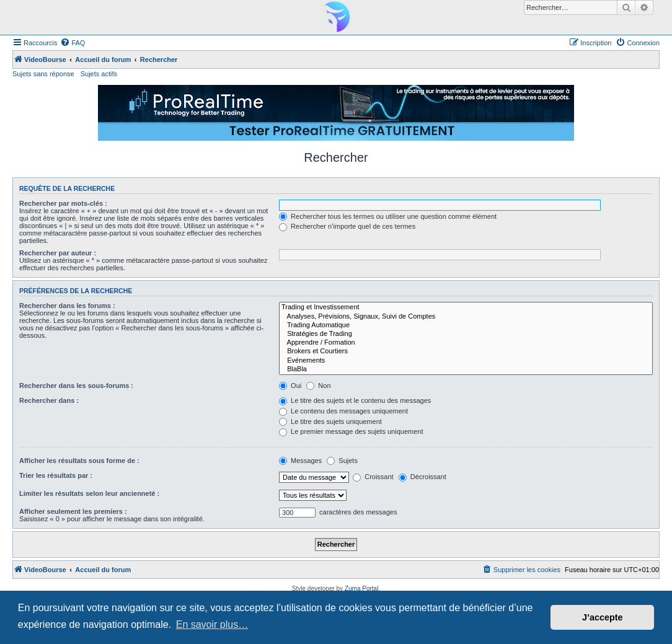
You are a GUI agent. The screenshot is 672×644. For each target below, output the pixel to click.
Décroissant (422, 477)
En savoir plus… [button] (212, 624)
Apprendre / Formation (466, 343)
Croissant (373, 477)
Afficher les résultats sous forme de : (79, 461)
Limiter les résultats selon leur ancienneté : (89, 493)
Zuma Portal (361, 589)
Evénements (466, 361)
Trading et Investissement (466, 307)
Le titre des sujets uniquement (330, 421)
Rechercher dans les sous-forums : (76, 386)
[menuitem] (73, 43)
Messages (300, 461)
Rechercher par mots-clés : (63, 203)
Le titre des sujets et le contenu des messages (355, 400)
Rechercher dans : (49, 400)
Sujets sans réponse (43, 74)
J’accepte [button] (603, 617)
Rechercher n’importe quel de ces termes (347, 226)
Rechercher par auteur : (58, 253)
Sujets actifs (99, 74)
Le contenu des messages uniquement (343, 411)
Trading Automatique (466, 325)
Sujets (342, 461)
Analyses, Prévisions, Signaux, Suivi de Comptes (466, 317)
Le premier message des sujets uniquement (351, 431)
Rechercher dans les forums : (67, 306)
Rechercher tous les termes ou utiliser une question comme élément (388, 216)
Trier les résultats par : (56, 475)
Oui (290, 386)
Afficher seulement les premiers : (73, 511)
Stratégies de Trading (466, 334)
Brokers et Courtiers (466, 351)
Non (318, 386)
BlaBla (466, 369)
